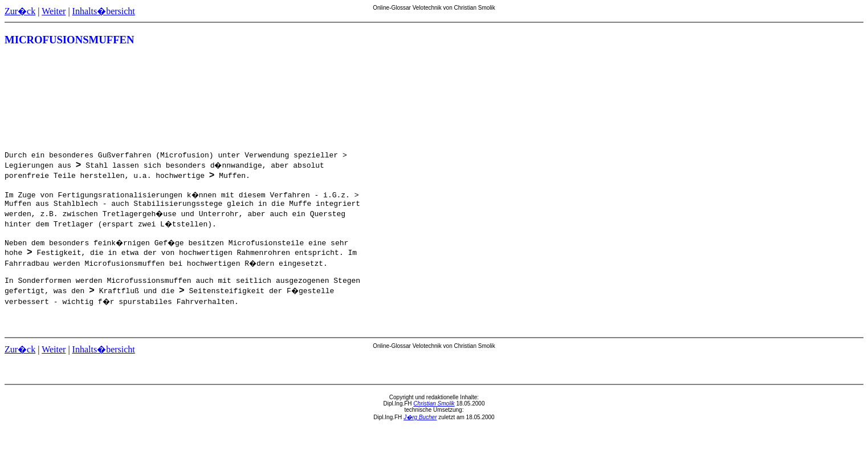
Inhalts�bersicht (104, 11)
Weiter (54, 11)
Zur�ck (20, 11)
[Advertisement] (812, 99)
